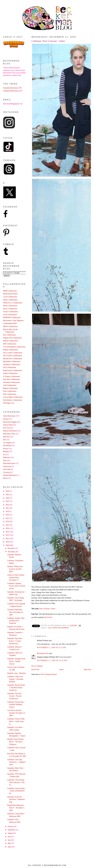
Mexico (6, 478)
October (11, 826)
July (9, 837)
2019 (8, 511)
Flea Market (7, 446)
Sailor (53, 609)
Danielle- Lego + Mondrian (17, 673)
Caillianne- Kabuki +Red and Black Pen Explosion (16, 621)
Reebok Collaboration (10, 341)
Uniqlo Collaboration (10, 373)
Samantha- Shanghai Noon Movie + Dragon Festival (16, 661)
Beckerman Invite (9, 463)
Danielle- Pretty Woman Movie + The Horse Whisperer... (15, 742)
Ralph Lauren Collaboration (12, 370)
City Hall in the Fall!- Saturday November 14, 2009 (16, 713)
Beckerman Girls (43, 653)
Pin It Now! (48, 617)
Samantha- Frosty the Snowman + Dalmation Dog (16, 799)
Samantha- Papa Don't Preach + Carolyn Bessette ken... (15, 641)
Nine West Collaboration (11, 379)
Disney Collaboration (10, 300)
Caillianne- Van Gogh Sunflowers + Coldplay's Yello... (16, 762)
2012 (8, 535)
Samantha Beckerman (10, 88)
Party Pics (6, 437)
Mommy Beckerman (10, 431)
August (10, 833)
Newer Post (35, 670)
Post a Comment (37, 666)
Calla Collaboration (10, 385)
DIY (5, 440)
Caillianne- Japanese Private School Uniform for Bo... (16, 586)
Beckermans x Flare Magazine (13, 320)
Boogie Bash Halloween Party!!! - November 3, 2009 (16, 808)
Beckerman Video (9, 434)
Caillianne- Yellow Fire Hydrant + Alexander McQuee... (15, 679)
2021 (8, 508)
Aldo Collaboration (10, 394)
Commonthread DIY (10, 323)
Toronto (6, 419)
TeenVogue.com (9, 403)
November (12, 552)
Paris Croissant (45, 609)
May (9, 843)
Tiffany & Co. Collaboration (13, 303)
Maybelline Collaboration (12, 362)
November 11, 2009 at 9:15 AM (51, 648)
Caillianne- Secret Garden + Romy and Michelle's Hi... (16, 791)
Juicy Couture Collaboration (13, 353)
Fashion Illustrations (10, 475)
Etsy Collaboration (9, 335)
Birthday (6, 452)
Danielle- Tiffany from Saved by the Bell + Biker (15, 569)
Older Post (87, 670)
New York (6, 428)
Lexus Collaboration (10, 315)
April (10, 847)
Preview (6, 449)
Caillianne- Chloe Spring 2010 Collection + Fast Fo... (16, 782)
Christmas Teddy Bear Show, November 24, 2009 (15, 612)
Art (4, 455)
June (9, 840)
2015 (8, 525)
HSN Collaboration (10, 344)
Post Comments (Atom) (49, 674)
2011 (7, 539)
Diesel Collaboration (10, 306)
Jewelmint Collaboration (11, 382)
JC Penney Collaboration (12, 376)
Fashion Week (8, 425)
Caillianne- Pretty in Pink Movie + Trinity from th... (16, 721)
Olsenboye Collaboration (12, 365)
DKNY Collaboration (10, 326)
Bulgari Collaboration (10, 388)
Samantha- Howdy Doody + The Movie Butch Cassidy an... (16, 688)
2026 (8, 491)
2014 (8, 528)
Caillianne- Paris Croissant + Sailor (48, 41)
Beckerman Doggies (10, 422)
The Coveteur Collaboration (12, 356)
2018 (8, 515)
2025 (8, 495)
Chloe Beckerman (9, 416)
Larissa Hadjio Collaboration (13, 397)
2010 (8, 542)
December (11, 548)
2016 (8, 522)
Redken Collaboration (10, 350)
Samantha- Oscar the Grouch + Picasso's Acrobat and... (15, 696)
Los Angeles (7, 443)
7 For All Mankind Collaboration (14, 347)
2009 (8, 545)
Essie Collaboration (10, 391)
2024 (8, 498)
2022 (8, 505)
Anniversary (7, 466)
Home (62, 670)
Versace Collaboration (11, 312)
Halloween (7, 457)
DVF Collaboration (10, 367)
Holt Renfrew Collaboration (12, 400)
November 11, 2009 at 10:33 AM (52, 660)
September (12, 830)
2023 (8, 501)
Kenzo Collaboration (10, 309)
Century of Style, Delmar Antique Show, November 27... (16, 577)
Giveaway (6, 472)
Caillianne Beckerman (58, 628)
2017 (8, 518)
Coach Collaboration (10, 297)
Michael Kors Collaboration (12, 359)
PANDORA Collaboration (12, 318)
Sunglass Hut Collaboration (12, 338)
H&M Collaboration (10, 291)
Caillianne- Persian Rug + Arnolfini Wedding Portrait (16, 705)
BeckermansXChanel (10, 294)
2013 (8, 532)
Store (5, 460)
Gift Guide (7, 469)
